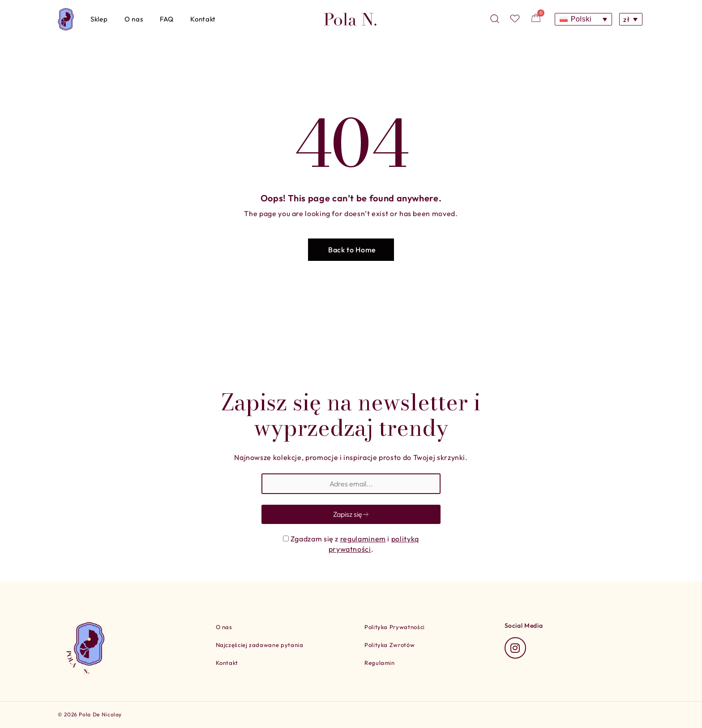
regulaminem (363, 539)
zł (626, 19)
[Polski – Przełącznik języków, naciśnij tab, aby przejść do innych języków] (583, 19)
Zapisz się (351, 514)
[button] (351, 250)
